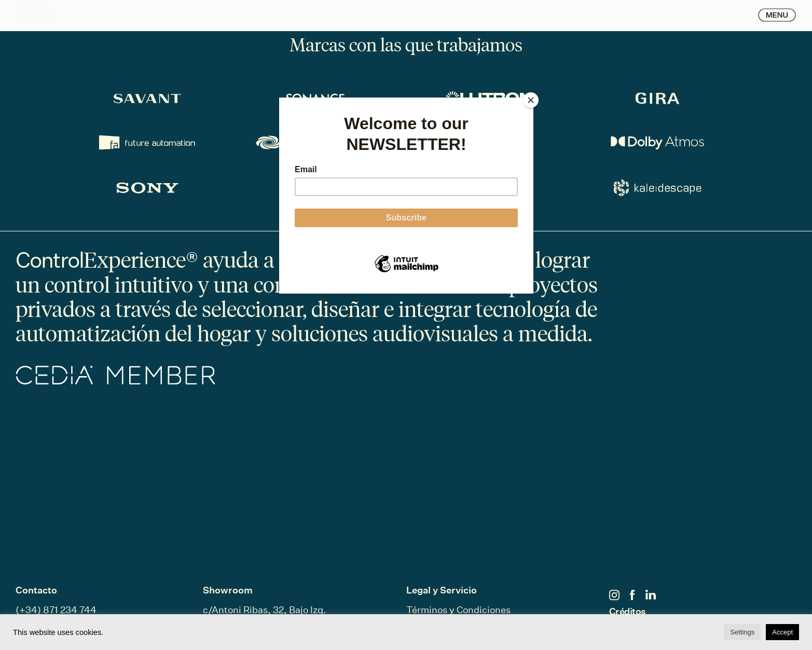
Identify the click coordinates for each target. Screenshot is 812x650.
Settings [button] (742, 632)
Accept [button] (782, 632)
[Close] (531, 100)
